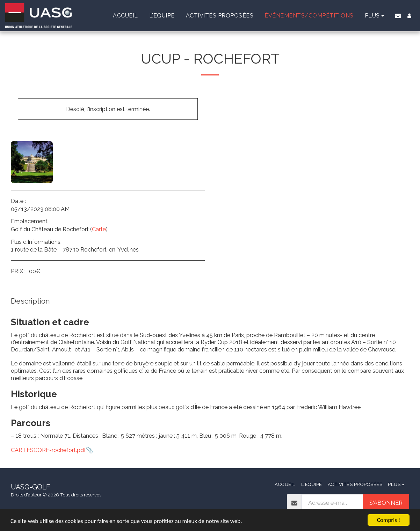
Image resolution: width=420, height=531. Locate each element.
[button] (398, 16)
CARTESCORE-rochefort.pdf (48, 450)
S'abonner (386, 503)
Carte (99, 229)
